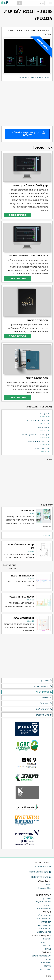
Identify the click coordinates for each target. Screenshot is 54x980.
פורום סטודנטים (44, 925)
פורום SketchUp (44, 932)
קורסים (48, 885)
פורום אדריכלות (44, 915)
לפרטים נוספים (17, 215)
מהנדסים (47, 946)
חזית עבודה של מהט (41, 449)
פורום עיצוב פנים (44, 919)
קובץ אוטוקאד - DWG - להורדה (29, 134)
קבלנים (48, 949)
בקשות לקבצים (44, 715)
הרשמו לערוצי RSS (41, 877)
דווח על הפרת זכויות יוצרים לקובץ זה (35, 77)
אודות (49, 959)
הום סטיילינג (46, 922)
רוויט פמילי (46, 703)
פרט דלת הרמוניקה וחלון (39, 441)
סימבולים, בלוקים (43, 686)
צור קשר (47, 966)
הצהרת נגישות (45, 969)
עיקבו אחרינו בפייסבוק (40, 872)
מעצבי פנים (46, 942)
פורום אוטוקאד (45, 929)
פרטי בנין (47, 681)
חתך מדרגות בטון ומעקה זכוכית (36, 434)
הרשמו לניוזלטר (43, 867)
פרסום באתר (46, 962)
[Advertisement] (27, 103)
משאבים (47, 698)
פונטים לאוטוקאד (44, 908)
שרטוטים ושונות (44, 692)
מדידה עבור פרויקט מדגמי (38, 420)
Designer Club (45, 888)
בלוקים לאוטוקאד (43, 902)
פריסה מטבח (44, 428)
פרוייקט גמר (44, 413)
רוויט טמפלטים (44, 709)
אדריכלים (47, 939)
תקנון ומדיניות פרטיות (42, 956)
